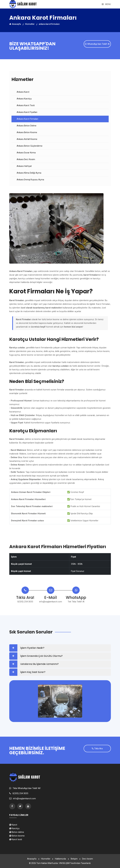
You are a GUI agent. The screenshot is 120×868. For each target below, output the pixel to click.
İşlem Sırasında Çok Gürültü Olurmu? (41, 656)
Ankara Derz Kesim (26, 159)
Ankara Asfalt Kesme (27, 139)
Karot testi (16, 839)
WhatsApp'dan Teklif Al (97, 44)
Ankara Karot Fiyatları (27, 112)
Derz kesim (88, 859)
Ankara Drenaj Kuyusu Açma (30, 180)
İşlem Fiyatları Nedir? (32, 648)
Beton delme (17, 832)
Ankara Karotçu (24, 99)
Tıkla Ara (97, 749)
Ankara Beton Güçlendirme (30, 146)
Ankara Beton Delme (27, 126)
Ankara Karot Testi (26, 105)
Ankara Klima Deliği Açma (29, 173)
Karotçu (14, 828)
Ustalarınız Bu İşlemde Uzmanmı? (39, 664)
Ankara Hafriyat (24, 166)
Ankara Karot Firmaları (27, 119)
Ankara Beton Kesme (27, 132)
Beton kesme (17, 836)
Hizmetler (30, 24)
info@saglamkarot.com (51, 602)
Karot (13, 825)
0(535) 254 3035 (25, 602)
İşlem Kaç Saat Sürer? (33, 672)
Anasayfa (15, 24)
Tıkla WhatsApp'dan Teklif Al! (27, 788)
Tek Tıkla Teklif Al (76, 602)
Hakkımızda (60, 859)
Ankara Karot (23, 92)
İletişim (74, 859)
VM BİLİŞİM (64, 863)
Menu (106, 4)
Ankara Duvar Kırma (26, 153)
